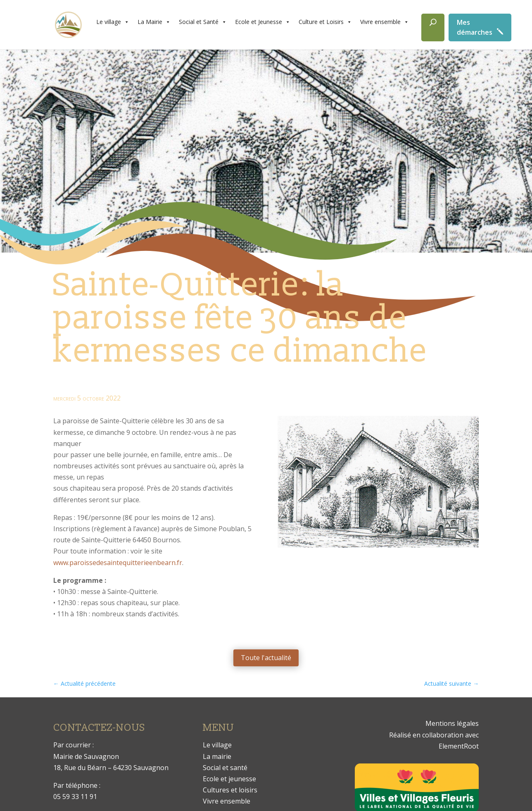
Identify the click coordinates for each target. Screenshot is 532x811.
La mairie (217, 756)
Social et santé (225, 768)
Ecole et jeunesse (229, 779)
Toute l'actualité (266, 658)
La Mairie (154, 22)
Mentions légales (452, 723)
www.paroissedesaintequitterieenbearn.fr (118, 563)
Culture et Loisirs (325, 22)
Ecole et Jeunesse (263, 22)
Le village (113, 22)
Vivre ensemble (385, 22)
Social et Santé (203, 22)
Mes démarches (475, 27)
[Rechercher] (433, 27)
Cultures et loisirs (230, 790)
